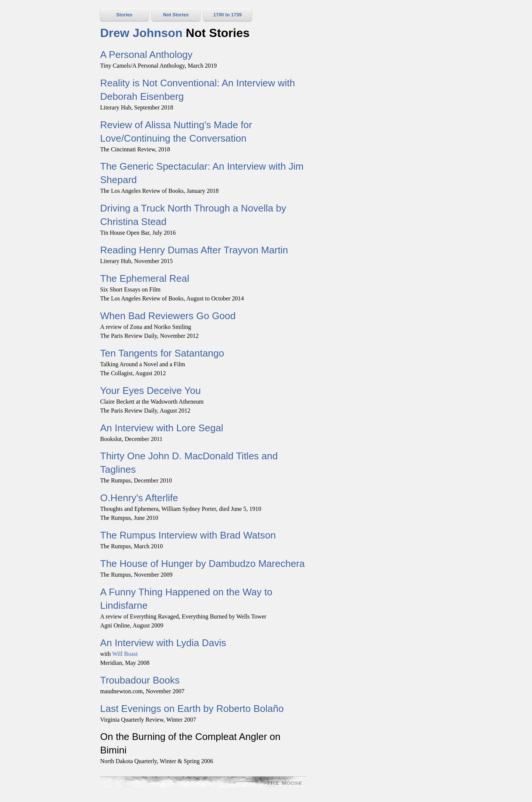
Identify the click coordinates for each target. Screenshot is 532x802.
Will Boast (125, 654)
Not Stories (176, 15)
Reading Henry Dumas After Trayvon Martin (194, 250)
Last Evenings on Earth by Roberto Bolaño (192, 709)
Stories (124, 15)
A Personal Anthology (146, 55)
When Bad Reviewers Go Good (168, 316)
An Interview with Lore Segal (162, 428)
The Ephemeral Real (145, 278)
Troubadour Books (140, 680)
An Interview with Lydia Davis (163, 643)
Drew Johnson (141, 33)
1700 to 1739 (228, 15)
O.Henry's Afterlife (139, 498)
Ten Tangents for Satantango (162, 353)
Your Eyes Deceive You (150, 391)
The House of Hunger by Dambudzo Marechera (202, 564)
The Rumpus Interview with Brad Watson (188, 535)
